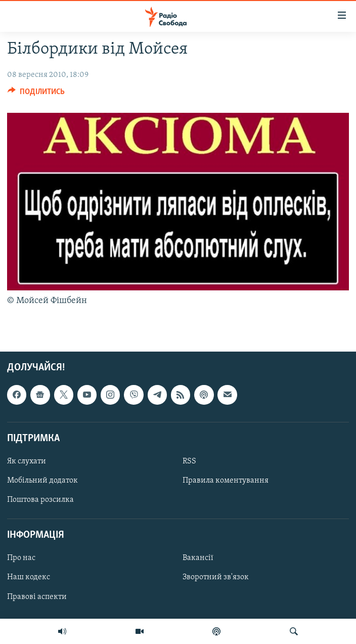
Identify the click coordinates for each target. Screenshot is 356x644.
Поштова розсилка (40, 500)
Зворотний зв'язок (216, 577)
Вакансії (198, 558)
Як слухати (27, 461)
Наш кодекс (29, 577)
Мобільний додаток (42, 481)
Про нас (21, 558)
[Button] (36, 94)
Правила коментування (226, 481)
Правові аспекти (37, 596)
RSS (189, 461)
